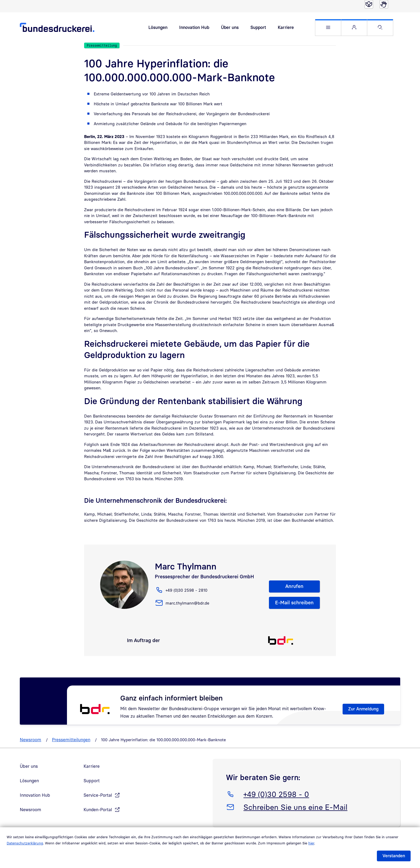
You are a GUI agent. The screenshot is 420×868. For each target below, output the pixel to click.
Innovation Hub (194, 28)
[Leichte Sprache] (369, 4)
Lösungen (158, 28)
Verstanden (394, 856)
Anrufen (294, 587)
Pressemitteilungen (71, 741)
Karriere (286, 28)
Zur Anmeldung (363, 710)
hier (311, 843)
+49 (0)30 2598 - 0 (276, 794)
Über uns (230, 28)
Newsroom (31, 741)
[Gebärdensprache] (384, 4)
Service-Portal (98, 796)
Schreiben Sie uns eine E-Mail (295, 807)
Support (258, 28)
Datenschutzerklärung (25, 843)
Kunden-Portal (98, 811)
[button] (328, 28)
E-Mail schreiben (294, 604)
